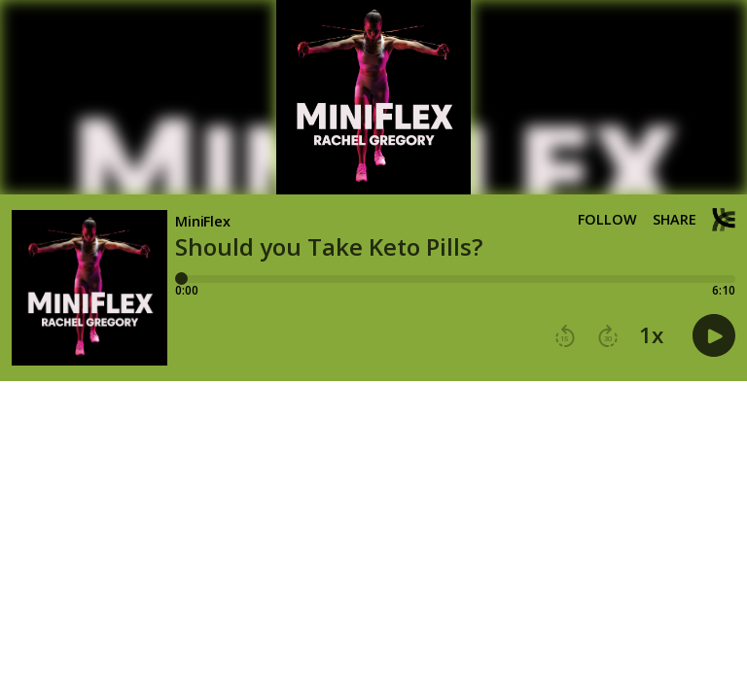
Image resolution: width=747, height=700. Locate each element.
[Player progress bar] (455, 279)
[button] (565, 336)
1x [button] (651, 335)
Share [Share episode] (675, 220)
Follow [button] (607, 220)
